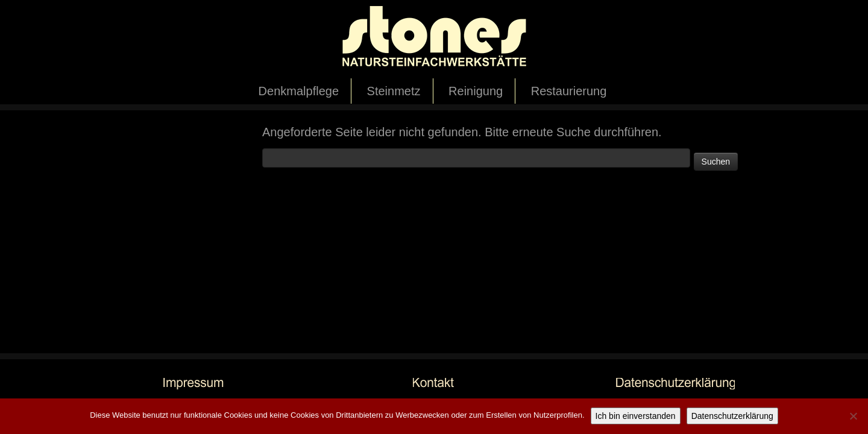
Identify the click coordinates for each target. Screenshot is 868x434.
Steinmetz (394, 91)
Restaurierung (569, 91)
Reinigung (476, 91)
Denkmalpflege (299, 91)
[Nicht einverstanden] (853, 416)
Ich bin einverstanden (636, 416)
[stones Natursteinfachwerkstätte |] (434, 39)
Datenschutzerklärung (732, 416)
